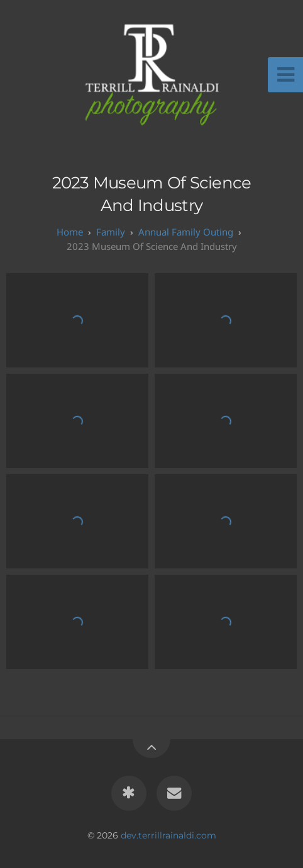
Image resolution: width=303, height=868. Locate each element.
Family (111, 232)
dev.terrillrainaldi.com (168, 835)
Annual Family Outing (186, 232)
